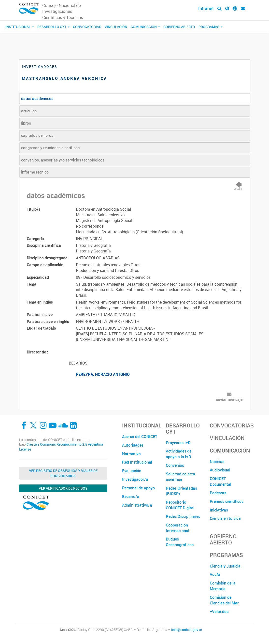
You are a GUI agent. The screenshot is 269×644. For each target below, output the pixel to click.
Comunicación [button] (145, 27)
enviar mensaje (229, 399)
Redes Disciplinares (183, 516)
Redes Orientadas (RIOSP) (181, 491)
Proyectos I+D (178, 443)
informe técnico (35, 172)
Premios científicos (227, 501)
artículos (29, 111)
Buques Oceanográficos (180, 542)
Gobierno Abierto (179, 27)
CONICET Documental (220, 481)
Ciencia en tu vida (225, 518)
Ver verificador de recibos (63, 488)
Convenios (175, 465)
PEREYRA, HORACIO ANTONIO (103, 374)
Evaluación (132, 471)
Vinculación (116, 27)
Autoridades (133, 445)
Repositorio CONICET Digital (180, 505)
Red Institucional (137, 462)
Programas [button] (211, 27)
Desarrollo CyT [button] (53, 27)
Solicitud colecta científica (180, 477)
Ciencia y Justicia (225, 566)
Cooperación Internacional (177, 528)
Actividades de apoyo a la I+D (179, 454)
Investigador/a (135, 479)
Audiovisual (220, 470)
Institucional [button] (20, 27)
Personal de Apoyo (138, 488)
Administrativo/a (137, 505)
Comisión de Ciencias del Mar (224, 600)
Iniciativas (219, 510)
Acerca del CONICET (140, 437)
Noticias (217, 462)
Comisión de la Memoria (223, 586)
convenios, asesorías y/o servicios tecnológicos (63, 160)
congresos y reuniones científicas (50, 148)
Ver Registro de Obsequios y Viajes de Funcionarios (63, 473)
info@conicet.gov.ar (187, 630)
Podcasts (218, 493)
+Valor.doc (219, 612)
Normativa (131, 454)
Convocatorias (87, 27)
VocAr (215, 574)
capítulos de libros (37, 135)
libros (26, 123)
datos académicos (37, 99)
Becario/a (131, 497)
